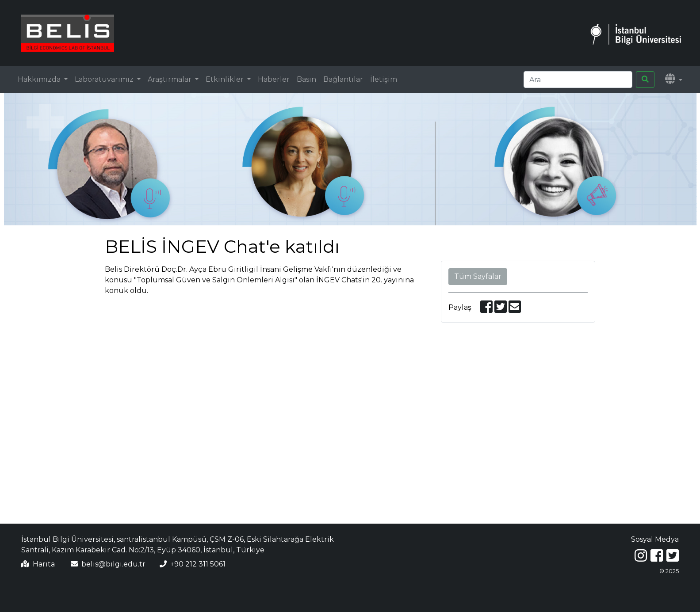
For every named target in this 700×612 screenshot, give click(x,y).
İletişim (384, 79)
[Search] (578, 80)
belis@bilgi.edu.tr (113, 564)
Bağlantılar (343, 79)
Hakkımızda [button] (40, 79)
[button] (674, 80)
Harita (44, 564)
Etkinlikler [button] (226, 79)
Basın (306, 79)
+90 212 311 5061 (198, 564)
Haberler (274, 79)
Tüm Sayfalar (478, 276)
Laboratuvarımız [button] (105, 79)
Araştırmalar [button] (170, 79)
